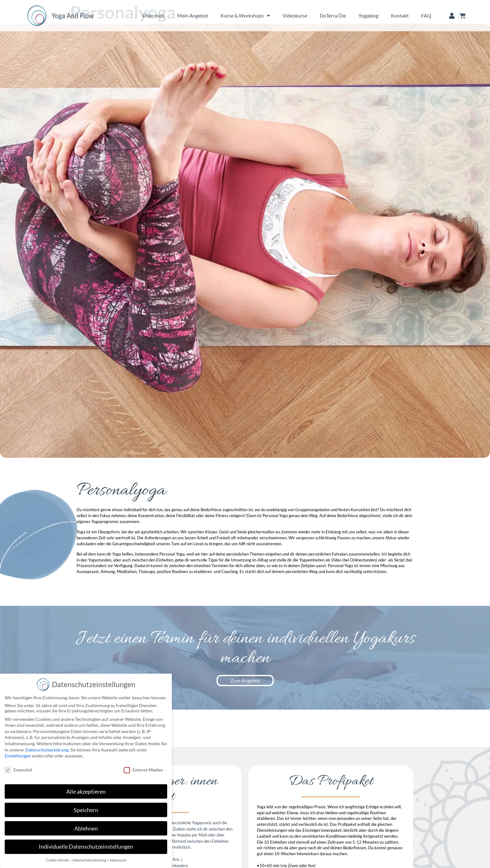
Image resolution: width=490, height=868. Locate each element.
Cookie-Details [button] (58, 860)
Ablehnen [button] (86, 828)
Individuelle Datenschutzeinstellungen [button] (86, 847)
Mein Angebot (193, 15)
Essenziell (18, 770)
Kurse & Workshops (245, 16)
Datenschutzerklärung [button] (90, 860)
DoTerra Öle (333, 15)
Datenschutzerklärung (47, 750)
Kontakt (400, 15)
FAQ (426, 15)
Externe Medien (143, 770)
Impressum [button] (118, 860)
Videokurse (295, 15)
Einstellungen (18, 756)
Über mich (154, 15)
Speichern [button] (86, 810)
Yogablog (368, 15)
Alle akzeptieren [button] (86, 792)
